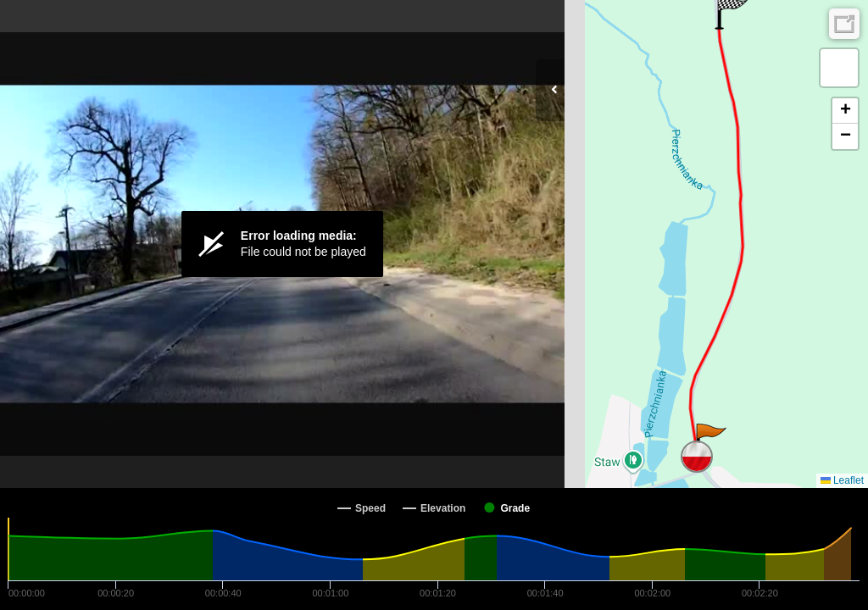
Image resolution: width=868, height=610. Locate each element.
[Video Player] (282, 244)
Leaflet (842, 480)
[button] (710, 441)
